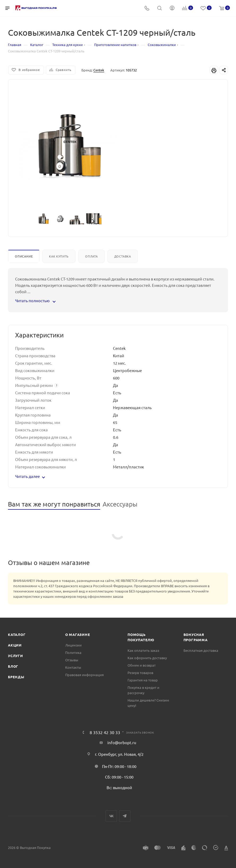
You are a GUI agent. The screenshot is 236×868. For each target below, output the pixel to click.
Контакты (73, 667)
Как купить (59, 256)
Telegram (125, 816)
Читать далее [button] (30, 476)
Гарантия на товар (143, 680)
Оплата (91, 256)
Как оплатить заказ (143, 650)
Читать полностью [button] (35, 300)
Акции (15, 645)
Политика (73, 652)
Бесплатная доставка (201, 650)
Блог (13, 666)
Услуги (16, 656)
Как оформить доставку (147, 658)
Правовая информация (84, 675)
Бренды (16, 677)
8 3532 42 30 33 (105, 732)
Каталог (17, 634)
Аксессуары (120, 504)
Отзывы (72, 660)
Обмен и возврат (142, 665)
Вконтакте (111, 816)
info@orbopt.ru (122, 742)
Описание (24, 256)
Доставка (123, 256)
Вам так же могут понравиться (54, 504)
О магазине (78, 634)
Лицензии (73, 645)
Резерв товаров (140, 673)
